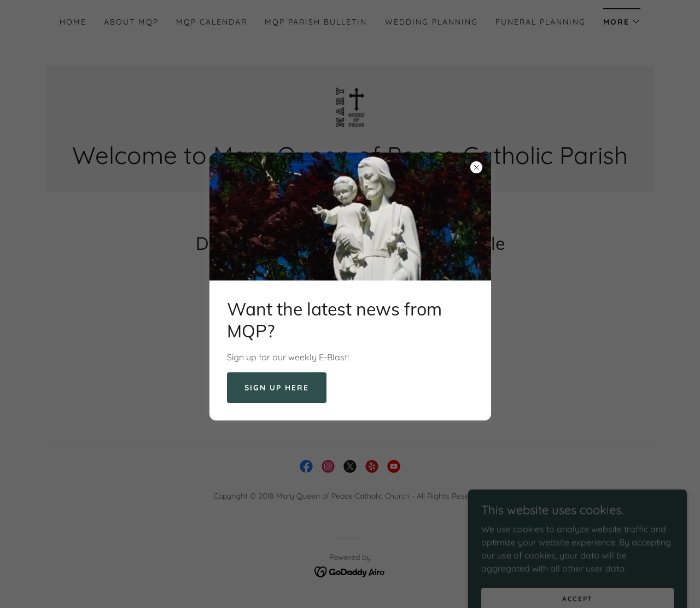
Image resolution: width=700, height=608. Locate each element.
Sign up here (277, 388)
